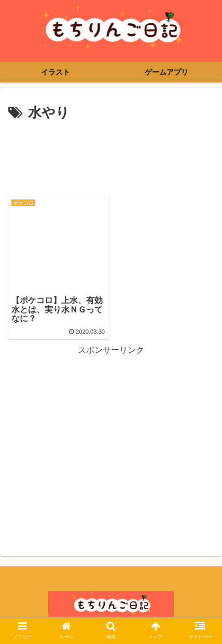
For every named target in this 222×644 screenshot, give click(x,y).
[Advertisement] (111, 155)
